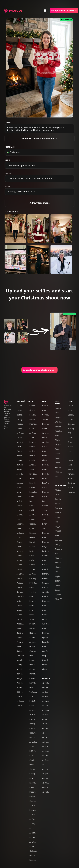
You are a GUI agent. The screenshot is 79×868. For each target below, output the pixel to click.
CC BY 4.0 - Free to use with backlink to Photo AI (30, 178)
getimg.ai (59, 581)
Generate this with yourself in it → (39, 139)
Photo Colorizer (62, 435)
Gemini (58, 499)
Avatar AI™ (21, 610)
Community (73, 419)
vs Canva (46, 778)
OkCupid (33, 851)
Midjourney (60, 490)
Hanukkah (34, 665)
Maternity (34, 792)
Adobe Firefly (61, 563)
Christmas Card (36, 560)
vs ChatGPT (47, 687)
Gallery (71, 415)
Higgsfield (59, 526)
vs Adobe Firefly (49, 756)
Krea (57, 535)
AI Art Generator (36, 778)
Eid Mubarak (35, 669)
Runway (58, 508)
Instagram (21, 415)
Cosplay (33, 578)
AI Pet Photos (35, 846)
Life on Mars (35, 737)
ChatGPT (59, 494)
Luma (57, 517)
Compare (46, 678)
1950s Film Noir (36, 592)
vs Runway (47, 701)
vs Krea (45, 728)
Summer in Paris (36, 624)
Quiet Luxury (22, 478)
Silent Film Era (35, 615)
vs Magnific (47, 751)
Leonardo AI (60, 540)
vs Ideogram (48, 737)
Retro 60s (33, 606)
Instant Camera (23, 601)
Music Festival (22, 547)
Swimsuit (20, 438)
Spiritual (20, 656)
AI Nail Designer (36, 642)
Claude (58, 567)
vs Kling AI (47, 706)
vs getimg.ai (47, 774)
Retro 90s (33, 597)
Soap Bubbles (22, 587)
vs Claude (46, 760)
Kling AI (58, 513)
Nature (20, 492)
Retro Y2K (34, 610)
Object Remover (62, 454)
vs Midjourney (48, 683)
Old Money (21, 515)
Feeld (19, 519)
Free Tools (57, 402)
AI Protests (34, 815)
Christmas (34, 556)
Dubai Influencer (37, 501)
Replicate (59, 576)
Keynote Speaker (24, 592)
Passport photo (36, 810)
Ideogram (59, 544)
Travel (19, 428)
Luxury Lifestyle (23, 524)
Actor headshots (36, 465)
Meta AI (58, 599)
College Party (35, 774)
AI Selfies (20, 501)
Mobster (20, 597)
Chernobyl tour (36, 728)
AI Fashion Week (36, 746)
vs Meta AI (47, 792)
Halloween (34, 537)
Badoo (19, 651)
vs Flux (45, 746)
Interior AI (72, 465)
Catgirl (32, 760)
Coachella (34, 651)
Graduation (34, 646)
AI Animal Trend (36, 696)
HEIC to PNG (60, 476)
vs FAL (45, 765)
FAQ (44, 401)
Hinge (19, 410)
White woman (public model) (20, 165)
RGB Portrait (35, 751)
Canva (58, 585)
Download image (39, 203)
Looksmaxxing (23, 556)
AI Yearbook (35, 574)
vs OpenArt (47, 787)
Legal (70, 451)
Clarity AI (72, 483)
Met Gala (33, 628)
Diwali (32, 542)
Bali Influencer (23, 646)
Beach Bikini (22, 456)
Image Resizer (61, 413)
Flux (57, 554)
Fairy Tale (33, 683)
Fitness (20, 487)
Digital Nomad (23, 619)
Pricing (71, 428)
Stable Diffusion (62, 549)
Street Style (21, 528)
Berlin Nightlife (23, 674)
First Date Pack (36, 410)
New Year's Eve (36, 456)
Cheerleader (22, 606)
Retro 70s (21, 633)
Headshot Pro (61, 504)
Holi (31, 656)
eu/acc (71, 478)
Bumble (20, 465)
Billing (70, 447)
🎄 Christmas (13, 152)
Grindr (32, 406)
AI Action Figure (36, 805)
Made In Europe (23, 628)
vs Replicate (47, 769)
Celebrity (33, 460)
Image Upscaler (62, 445)
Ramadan (34, 660)
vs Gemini (46, 692)
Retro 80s (33, 601)
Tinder (19, 460)
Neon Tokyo (34, 765)
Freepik (58, 531)
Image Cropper (62, 417)
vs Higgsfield (48, 719)
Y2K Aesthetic (35, 569)
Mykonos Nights (23, 533)
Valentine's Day (36, 547)
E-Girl (32, 756)
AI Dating (20, 406)
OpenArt (59, 594)
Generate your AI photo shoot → (40, 370)
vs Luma (46, 710)
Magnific (59, 558)
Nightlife (20, 660)
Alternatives (61, 485)
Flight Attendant (23, 642)
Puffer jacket (35, 447)
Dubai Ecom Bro (23, 615)
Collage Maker (61, 463)
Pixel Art (33, 719)
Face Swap (60, 431)
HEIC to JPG (60, 472)
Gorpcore (33, 565)
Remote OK (73, 474)
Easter (32, 551)
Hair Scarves (35, 633)
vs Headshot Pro (49, 696)
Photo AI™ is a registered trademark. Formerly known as (7, 410)
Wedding (20, 683)
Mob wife (33, 451)
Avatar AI (7, 417)
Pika (57, 522)
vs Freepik (46, 724)
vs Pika (45, 715)
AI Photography (23, 433)
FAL (57, 572)
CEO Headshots (23, 692)
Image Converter (62, 449)
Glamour (20, 451)
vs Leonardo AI (49, 733)
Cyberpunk (34, 528)
